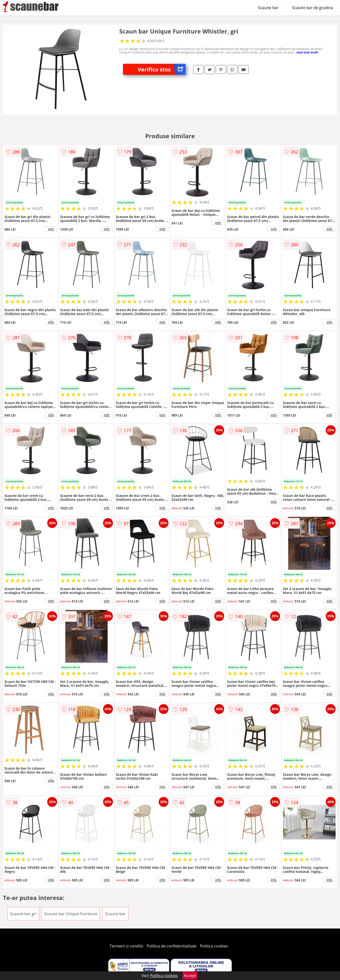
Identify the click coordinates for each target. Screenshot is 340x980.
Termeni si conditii (127, 946)
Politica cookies (214, 946)
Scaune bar (268, 8)
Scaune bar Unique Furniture (71, 914)
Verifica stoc (162, 69)
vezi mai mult (307, 52)
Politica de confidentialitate (172, 946)
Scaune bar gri (23, 914)
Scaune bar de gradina (313, 8)
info (51, 229)
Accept (190, 976)
